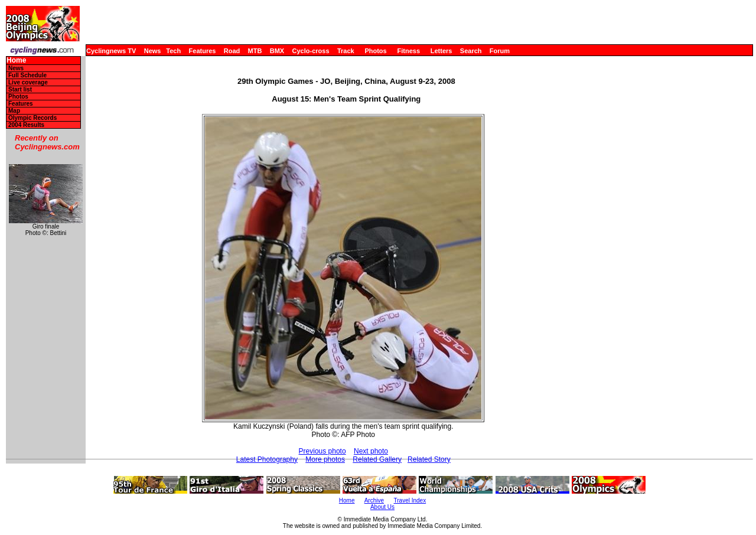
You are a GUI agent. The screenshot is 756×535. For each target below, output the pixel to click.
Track (346, 51)
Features (203, 51)
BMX (277, 51)
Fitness (408, 51)
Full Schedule (27, 75)
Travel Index (410, 500)
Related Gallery (377, 459)
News (153, 51)
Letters (441, 51)
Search (471, 51)
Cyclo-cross (311, 51)
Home (16, 61)
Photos (375, 51)
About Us (382, 507)
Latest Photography (267, 459)
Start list (20, 89)
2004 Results (26, 125)
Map (14, 111)
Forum (500, 51)
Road (232, 51)
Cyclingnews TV (111, 51)
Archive (374, 500)
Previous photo (322, 451)
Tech (173, 51)
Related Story (429, 459)
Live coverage (28, 82)
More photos (325, 459)
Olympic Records (32, 118)
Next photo (371, 451)
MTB (255, 51)
